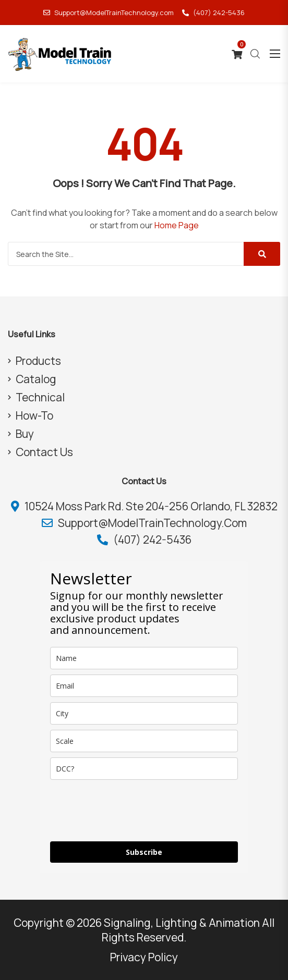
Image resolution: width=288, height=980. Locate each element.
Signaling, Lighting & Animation (182, 923)
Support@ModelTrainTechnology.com (109, 13)
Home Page (177, 225)
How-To (34, 415)
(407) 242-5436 (213, 13)
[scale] (144, 741)
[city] (144, 713)
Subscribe (144, 852)
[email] (144, 686)
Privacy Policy (144, 957)
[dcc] (144, 769)
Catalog (36, 379)
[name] (144, 658)
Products (38, 361)
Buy (25, 434)
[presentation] (129, 811)
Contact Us (44, 452)
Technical (40, 397)
